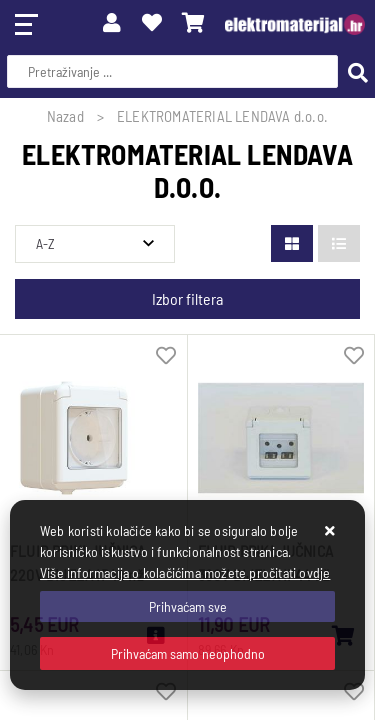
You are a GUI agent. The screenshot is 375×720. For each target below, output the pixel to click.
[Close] (187, 606)
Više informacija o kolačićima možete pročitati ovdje (185, 572)
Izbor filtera (187, 298)
